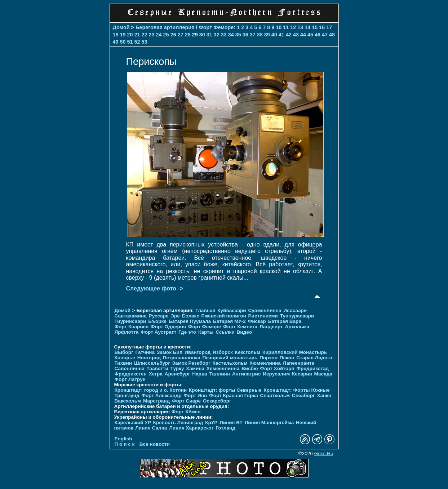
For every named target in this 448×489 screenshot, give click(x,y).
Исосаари (295, 310)
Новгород (149, 358)
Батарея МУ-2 (229, 321)
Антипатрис (247, 374)
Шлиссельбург (152, 363)
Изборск (223, 352)
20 (130, 35)
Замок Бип (170, 352)
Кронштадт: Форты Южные (297, 390)
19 (123, 35)
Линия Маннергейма (269, 423)
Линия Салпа (151, 428)
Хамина (195, 368)
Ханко (324, 395)
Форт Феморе (216, 27)
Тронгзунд (127, 395)
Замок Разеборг (191, 363)
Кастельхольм (230, 363)
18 (116, 35)
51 (130, 42)
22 (145, 35)
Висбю (250, 368)
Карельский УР (133, 423)
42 (289, 35)
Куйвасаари (232, 310)
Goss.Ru (324, 454)
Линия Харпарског (191, 428)
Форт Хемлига (240, 327)
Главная (205, 310)
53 (145, 42)
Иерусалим (276, 374)
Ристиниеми (263, 316)
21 (137, 35)
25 (166, 35)
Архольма (297, 327)
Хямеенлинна (223, 368)
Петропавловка (182, 358)
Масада (323, 374)
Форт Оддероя (168, 327)
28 (188, 35)
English (123, 439)
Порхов (269, 358)
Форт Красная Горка (234, 395)
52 (137, 42)
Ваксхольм (128, 401)
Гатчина (145, 352)
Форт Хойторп (277, 368)
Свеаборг (303, 395)
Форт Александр (161, 395)
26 (173, 35)
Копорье (125, 358)
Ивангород (198, 352)
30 (202, 35)
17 (329, 27)
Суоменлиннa (265, 310)
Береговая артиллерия (165, 27)
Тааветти (158, 368)
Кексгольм (248, 352)
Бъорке (157, 321)
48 (332, 35)
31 (209, 35)
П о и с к (125, 444)
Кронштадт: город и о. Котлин (151, 390)
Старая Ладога (314, 358)
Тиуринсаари (130, 321)
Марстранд (156, 401)
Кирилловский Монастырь (295, 352)
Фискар (257, 321)
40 (274, 35)
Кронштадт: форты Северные (225, 390)
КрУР (211, 423)
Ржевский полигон (224, 316)
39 (267, 35)
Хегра (156, 374)
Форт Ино (196, 395)
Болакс (191, 316)
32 (217, 35)
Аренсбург (178, 374)
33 (224, 35)
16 (322, 27)
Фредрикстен (131, 374)
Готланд (225, 428)
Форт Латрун (130, 379)
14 (307, 27)
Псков (287, 358)
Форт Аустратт (158, 332)
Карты (206, 332)
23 (152, 35)
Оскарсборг (217, 401)
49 (116, 42)
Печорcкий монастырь (230, 358)
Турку (177, 368)
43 (296, 35)
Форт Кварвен (132, 327)
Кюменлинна (265, 363)
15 (315, 27)
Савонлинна (130, 368)
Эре (175, 316)
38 (260, 35)
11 (286, 27)
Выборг (124, 352)
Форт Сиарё (186, 401)
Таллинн (219, 374)
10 (279, 27)
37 (253, 35)
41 (281, 35)
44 (303, 35)
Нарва (199, 374)
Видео (245, 332)
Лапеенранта (299, 363)
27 (181, 35)
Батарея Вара (285, 321)
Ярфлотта (127, 332)
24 (159, 35)
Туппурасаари (297, 316)
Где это (187, 332)
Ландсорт (271, 327)
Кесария (302, 374)
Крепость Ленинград (178, 423)
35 (238, 35)
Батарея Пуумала (190, 321)
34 (231, 35)
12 (293, 27)
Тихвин (123, 363)
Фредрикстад (312, 368)
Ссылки (225, 332)
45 (310, 35)
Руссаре (159, 316)
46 (318, 35)
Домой (121, 27)
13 (300, 27)
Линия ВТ (231, 423)
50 (123, 42)
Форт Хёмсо (186, 412)
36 (245, 35)
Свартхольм (275, 395)
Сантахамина (131, 316)
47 (325, 35)
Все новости (155, 444)
